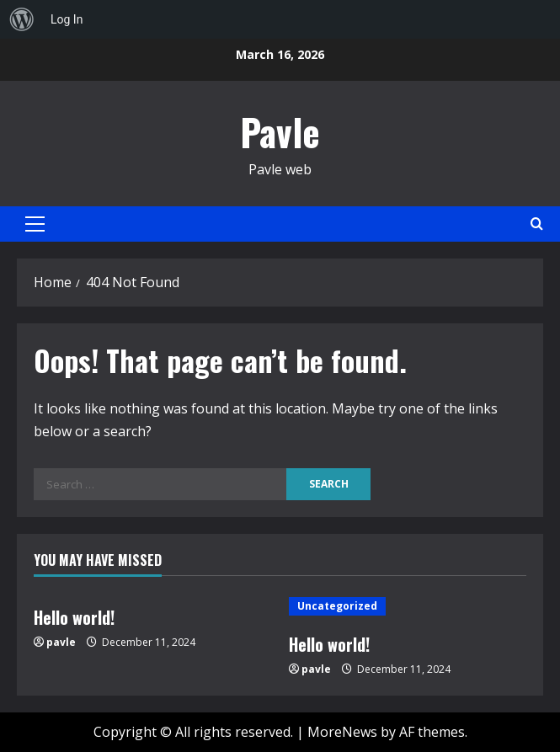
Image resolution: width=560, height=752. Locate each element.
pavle (61, 642)
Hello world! (74, 617)
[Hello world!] (408, 606)
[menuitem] (22, 19)
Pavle (280, 132)
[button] (35, 224)
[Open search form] (537, 224)
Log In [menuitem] (67, 19)
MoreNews (342, 732)
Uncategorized (337, 606)
